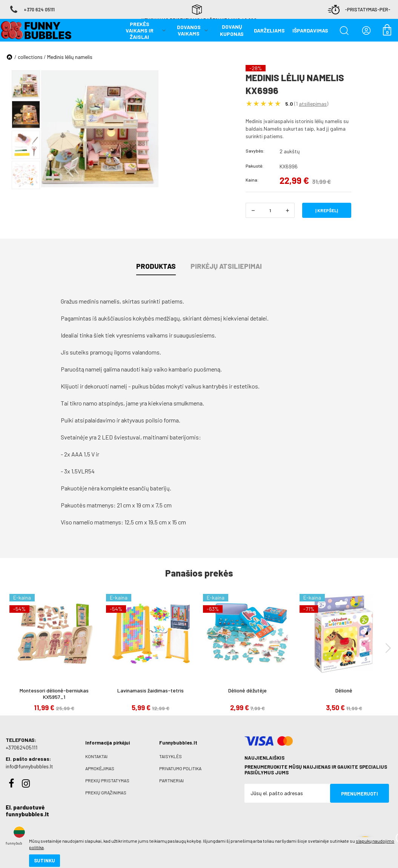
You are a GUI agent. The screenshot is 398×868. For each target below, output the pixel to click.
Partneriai (171, 780)
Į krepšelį (327, 210)
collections (30, 57)
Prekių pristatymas (107, 780)
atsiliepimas (313, 104)
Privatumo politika (180, 768)
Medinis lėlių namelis (70, 57)
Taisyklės (171, 756)
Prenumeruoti (360, 794)
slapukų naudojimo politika (90, 836)
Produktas (156, 266)
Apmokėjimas (100, 768)
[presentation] (388, 648)
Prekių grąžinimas (106, 792)
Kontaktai (96, 756)
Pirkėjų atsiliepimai (226, 266)
